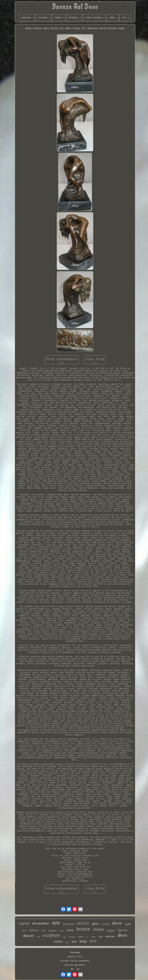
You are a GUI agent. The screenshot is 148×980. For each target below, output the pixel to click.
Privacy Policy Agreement (75, 961)
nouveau (110, 936)
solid (101, 937)
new (93, 941)
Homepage (75, 952)
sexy (70, 930)
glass (95, 923)
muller (128, 924)
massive (34, 930)
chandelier (53, 931)
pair (24, 930)
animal (81, 937)
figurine (123, 930)
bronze (83, 929)
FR (78, 969)
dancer (29, 936)
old (38, 937)
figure (62, 931)
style (56, 923)
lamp (83, 941)
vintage (106, 924)
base (94, 937)
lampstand (68, 924)
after (88, 937)
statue (98, 929)
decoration (40, 923)
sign (64, 937)
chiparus (111, 931)
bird (74, 942)
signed (24, 923)
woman (58, 941)
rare (44, 930)
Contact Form (75, 957)
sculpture (51, 935)
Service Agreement (75, 965)
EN (72, 969)
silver (67, 942)
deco (122, 935)
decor (117, 923)
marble (83, 924)
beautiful (72, 937)
